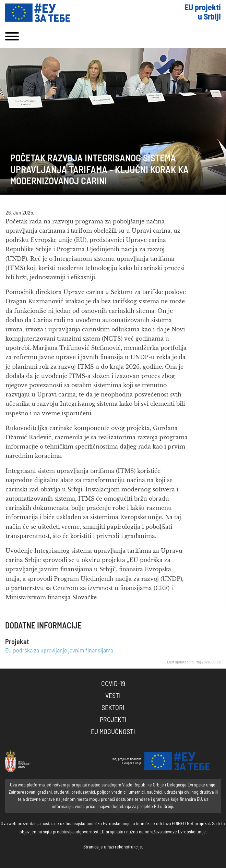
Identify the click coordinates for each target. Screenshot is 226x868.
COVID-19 (113, 684)
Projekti (113, 720)
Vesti (113, 696)
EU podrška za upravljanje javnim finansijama (59, 651)
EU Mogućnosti (113, 732)
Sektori (113, 708)
